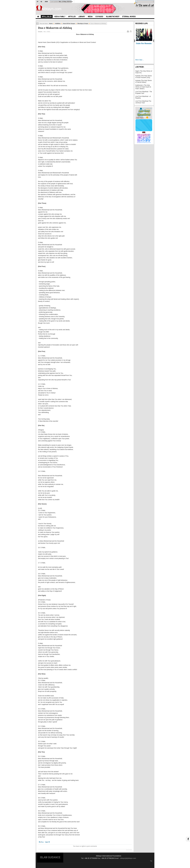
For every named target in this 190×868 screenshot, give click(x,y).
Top (151, 861)
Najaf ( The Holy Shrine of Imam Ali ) (144, 72)
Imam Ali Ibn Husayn (69, 23)
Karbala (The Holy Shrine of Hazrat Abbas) (144, 81)
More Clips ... (140, 60)
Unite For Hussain (144, 43)
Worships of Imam (83, 23)
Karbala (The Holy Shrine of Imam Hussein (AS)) (144, 77)
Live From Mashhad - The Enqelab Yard (144, 92)
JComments (129, 850)
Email (131, 31)
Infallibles (58, 23)
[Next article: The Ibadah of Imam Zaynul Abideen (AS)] (47, 842)
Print (128, 31)
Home (51, 23)
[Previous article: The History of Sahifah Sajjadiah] (41, 842)
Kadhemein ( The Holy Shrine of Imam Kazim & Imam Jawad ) (143, 87)
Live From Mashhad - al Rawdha (143, 97)
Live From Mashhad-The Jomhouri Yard (143, 102)
